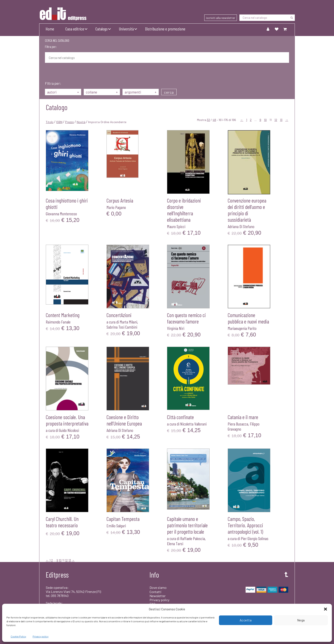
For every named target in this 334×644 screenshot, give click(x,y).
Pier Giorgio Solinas (255, 538)
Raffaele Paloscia (193, 538)
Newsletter (158, 596)
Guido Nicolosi (69, 430)
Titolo (50, 122)
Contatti (155, 592)
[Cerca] (292, 18)
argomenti (141, 92)
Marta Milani (128, 322)
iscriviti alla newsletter (221, 18)
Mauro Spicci (176, 226)
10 (265, 120)
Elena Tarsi (175, 543)
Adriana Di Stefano (241, 226)
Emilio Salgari (116, 526)
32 (208, 120)
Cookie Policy (18, 636)
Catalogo (101, 29)
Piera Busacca (238, 424)
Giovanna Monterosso (61, 214)
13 (281, 120)
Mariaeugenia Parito (242, 328)
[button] (325, 609)
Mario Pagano (116, 207)
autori (63, 92)
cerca (169, 92)
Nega (301, 620)
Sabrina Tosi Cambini (122, 327)
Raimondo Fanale (58, 322)
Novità (81, 122)
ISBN (59, 122)
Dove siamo (158, 587)
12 (276, 120)
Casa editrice (75, 29)
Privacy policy (41, 636)
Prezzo (70, 122)
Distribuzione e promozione (165, 29)
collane (102, 92)
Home (50, 29)
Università (126, 29)
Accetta (246, 620)
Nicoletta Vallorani (193, 424)
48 (214, 120)
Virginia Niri (176, 328)
